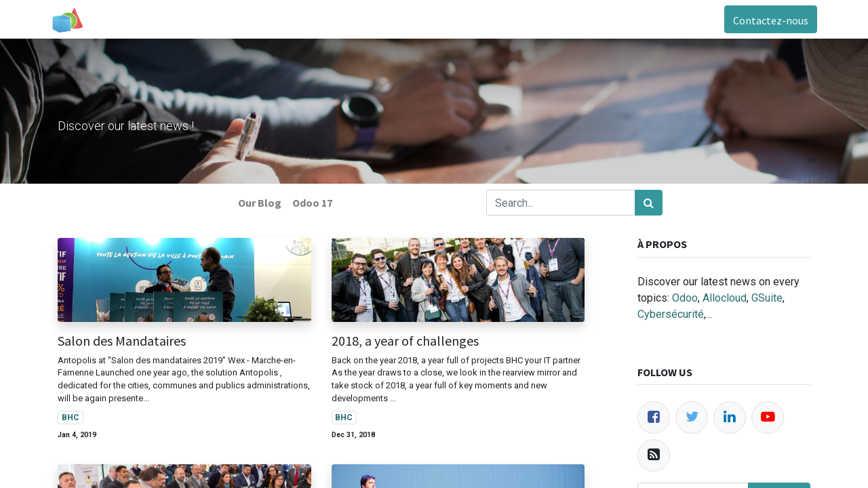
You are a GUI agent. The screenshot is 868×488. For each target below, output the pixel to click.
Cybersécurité (671, 314)
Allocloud (725, 298)
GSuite (767, 298)
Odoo (685, 298)
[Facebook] (654, 418)
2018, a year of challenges (405, 341)
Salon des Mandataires (122, 341)
